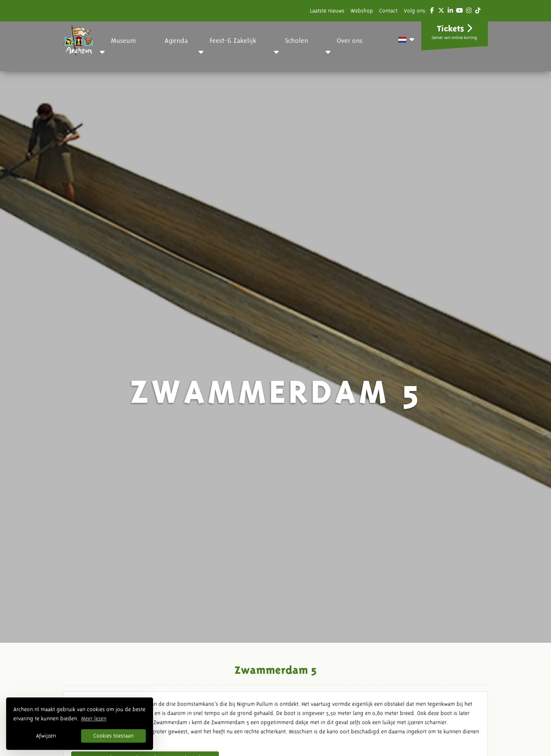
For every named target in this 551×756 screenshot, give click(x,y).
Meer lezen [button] (94, 719)
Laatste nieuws (327, 11)
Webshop (362, 11)
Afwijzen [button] (46, 736)
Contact (388, 11)
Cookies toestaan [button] (113, 736)
